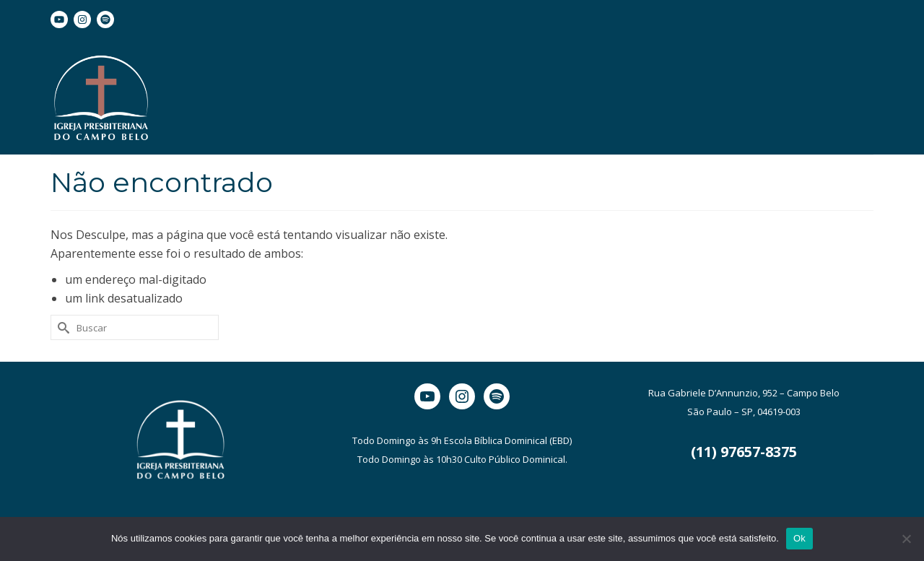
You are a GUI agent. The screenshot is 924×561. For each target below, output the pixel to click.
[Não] (906, 539)
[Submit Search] (61, 327)
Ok (799, 538)
